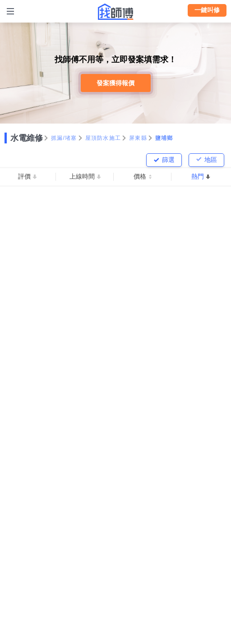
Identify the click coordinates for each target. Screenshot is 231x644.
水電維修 (27, 138)
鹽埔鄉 (164, 138)
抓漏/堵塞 (64, 138)
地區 (211, 160)
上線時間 (82, 176)
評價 (24, 176)
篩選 (168, 160)
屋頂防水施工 (103, 138)
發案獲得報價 (115, 83)
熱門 (198, 176)
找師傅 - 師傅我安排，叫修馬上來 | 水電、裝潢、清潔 (115, 12)
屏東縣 (138, 138)
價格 (140, 176)
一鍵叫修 (207, 10)
